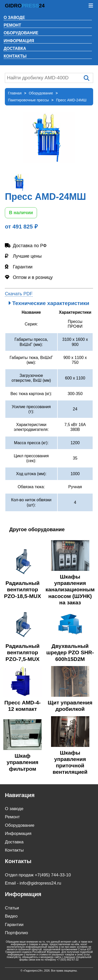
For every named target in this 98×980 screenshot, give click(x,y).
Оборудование (21, 33)
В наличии (21, 213)
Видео (11, 916)
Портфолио (16, 933)
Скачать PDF (19, 294)
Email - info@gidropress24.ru (33, 883)
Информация (19, 41)
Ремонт (12, 25)
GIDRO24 (25, 6)
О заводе (14, 18)
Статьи (12, 908)
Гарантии (14, 925)
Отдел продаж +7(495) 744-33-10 (38, 875)
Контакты (15, 56)
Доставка (15, 48)
